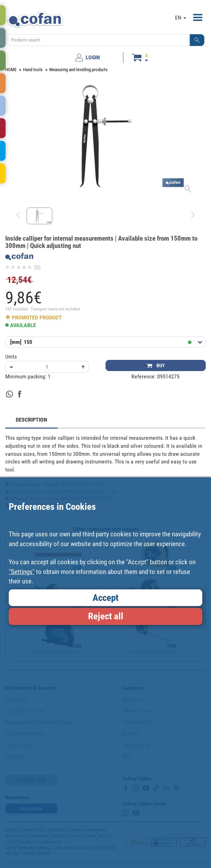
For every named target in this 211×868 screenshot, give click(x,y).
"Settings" (22, 572)
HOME (11, 70)
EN (181, 18)
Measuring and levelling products (78, 70)
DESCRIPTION (31, 420)
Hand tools (33, 70)
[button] (197, 40)
